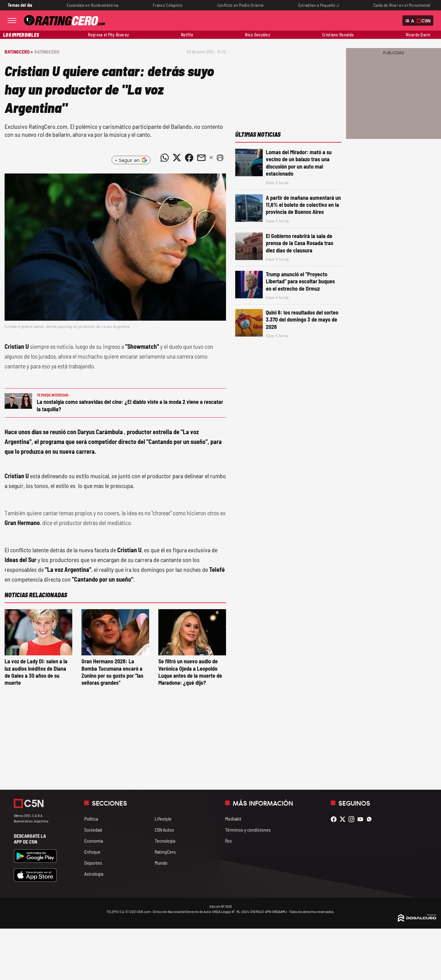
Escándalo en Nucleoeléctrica (92, 5)
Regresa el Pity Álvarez (108, 35)
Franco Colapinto (168, 5)
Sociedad (93, 830)
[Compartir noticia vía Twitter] (177, 158)
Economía (94, 841)
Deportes (93, 863)
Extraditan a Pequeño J (318, 5)
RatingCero (47, 52)
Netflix (187, 35)
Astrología (94, 874)
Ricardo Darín (418, 35)
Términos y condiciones (248, 830)
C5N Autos (164, 830)
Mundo (161, 863)
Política (91, 819)
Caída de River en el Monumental (402, 5)
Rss (228, 841)
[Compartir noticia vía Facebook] (189, 158)
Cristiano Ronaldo (338, 35)
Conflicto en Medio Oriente (241, 5)
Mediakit (233, 819)
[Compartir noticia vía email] (201, 158)
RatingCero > (19, 52)
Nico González (258, 35)
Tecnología (165, 841)
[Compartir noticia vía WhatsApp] (164, 158)
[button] (220, 158)
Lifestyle (163, 819)
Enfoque (92, 852)
